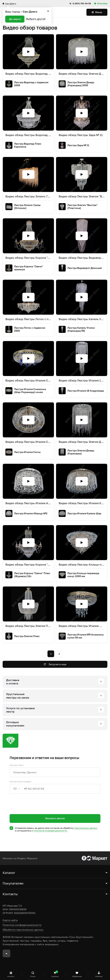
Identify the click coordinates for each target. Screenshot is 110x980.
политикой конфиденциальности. (51, 831)
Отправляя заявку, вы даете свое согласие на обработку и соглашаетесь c (56, 829)
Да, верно (15, 19)
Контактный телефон (20, 782)
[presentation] (36, 810)
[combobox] (18, 789)
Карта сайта (10, 920)
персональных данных (86, 828)
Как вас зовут (17, 765)
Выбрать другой (36, 19)
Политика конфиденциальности (22, 925)
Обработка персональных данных (23, 930)
